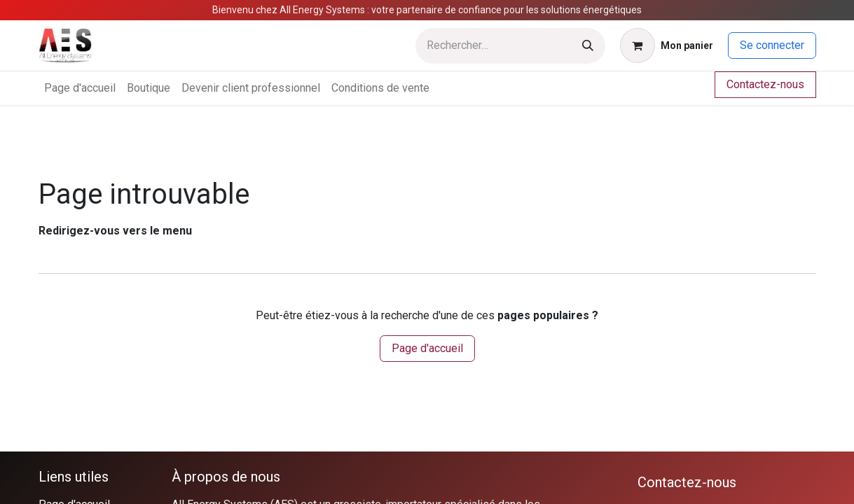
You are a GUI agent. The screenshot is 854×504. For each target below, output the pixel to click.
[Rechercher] (588, 46)
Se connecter (772, 45)
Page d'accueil (427, 348)
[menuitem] (80, 88)
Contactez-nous (765, 84)
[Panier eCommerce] (667, 45)
